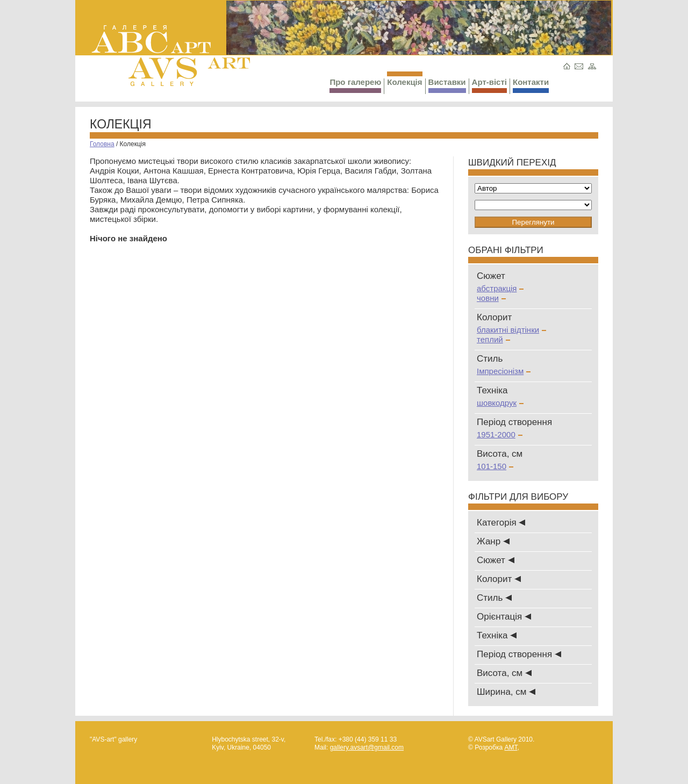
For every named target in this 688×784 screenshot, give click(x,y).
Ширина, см (506, 692)
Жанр (493, 541)
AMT (511, 747)
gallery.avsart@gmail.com (367, 747)
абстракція (500, 288)
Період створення (519, 654)
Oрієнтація (504, 617)
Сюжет (496, 560)
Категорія (501, 523)
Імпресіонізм (504, 371)
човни (491, 298)
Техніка (497, 635)
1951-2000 (500, 434)
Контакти (531, 85)
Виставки (447, 85)
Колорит (499, 579)
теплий (493, 339)
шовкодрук (500, 403)
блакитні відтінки (511, 330)
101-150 (495, 466)
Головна (102, 144)
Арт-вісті (489, 85)
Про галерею (355, 85)
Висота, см (504, 673)
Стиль (494, 598)
